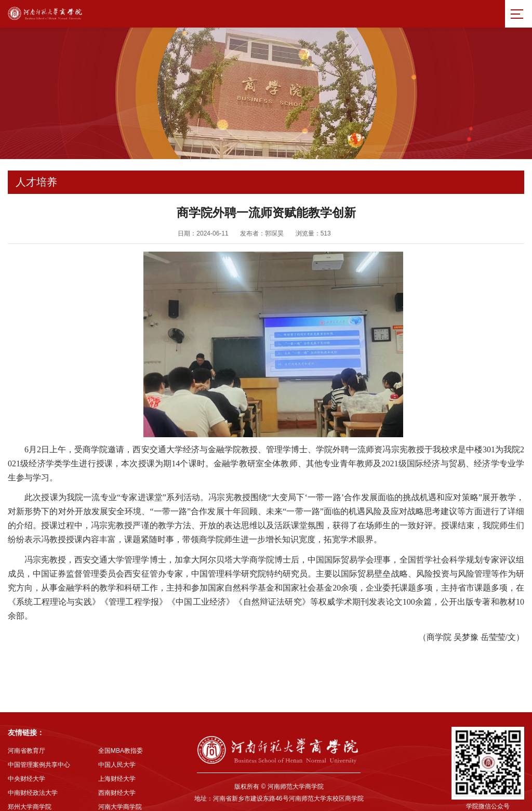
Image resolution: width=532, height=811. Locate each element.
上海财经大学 (117, 764)
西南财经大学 (117, 778)
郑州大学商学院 (30, 792)
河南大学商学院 (120, 792)
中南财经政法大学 (33, 778)
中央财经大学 (26, 764)
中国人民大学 (117, 750)
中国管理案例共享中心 (39, 750)
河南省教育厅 (26, 736)
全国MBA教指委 (121, 736)
